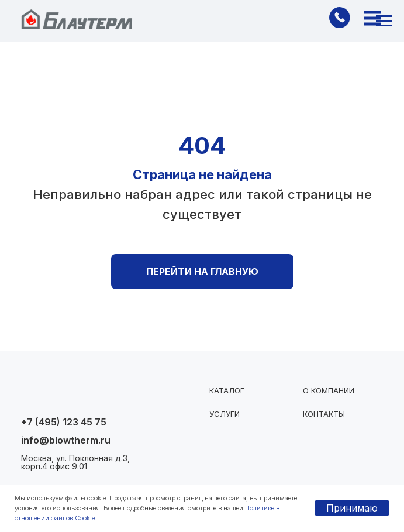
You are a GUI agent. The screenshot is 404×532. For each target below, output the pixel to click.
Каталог (227, 390)
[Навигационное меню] (384, 21)
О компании (329, 390)
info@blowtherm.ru (66, 440)
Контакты (324, 414)
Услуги (225, 414)
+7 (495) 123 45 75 (64, 422)
